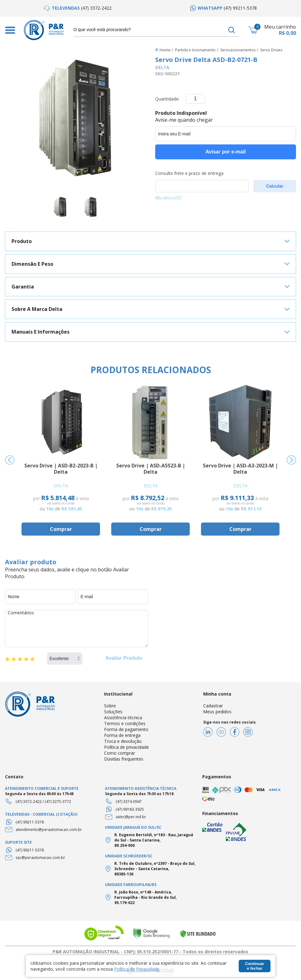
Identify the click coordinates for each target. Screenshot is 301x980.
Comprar (61, 529)
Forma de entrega (122, 735)
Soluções (113, 712)
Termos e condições (125, 723)
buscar (232, 30)
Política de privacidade (127, 747)
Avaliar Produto (124, 658)
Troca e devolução (123, 741)
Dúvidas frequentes (124, 759)
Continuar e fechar (255, 966)
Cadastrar (213, 706)
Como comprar (119, 753)
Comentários (76, 629)
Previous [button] (10, 460)
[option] (78, 8)
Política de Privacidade (137, 969)
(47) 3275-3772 (58, 802)
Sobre (110, 706)
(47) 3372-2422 (29, 802)
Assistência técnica (123, 717)
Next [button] (291, 460)
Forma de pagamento (126, 729)
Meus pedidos (217, 712)
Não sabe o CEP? (169, 197)
